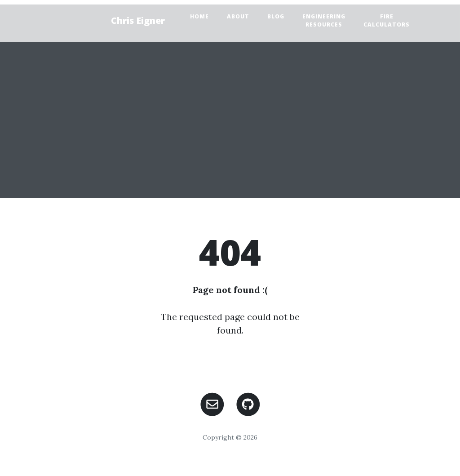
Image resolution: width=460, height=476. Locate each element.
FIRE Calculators (387, 20)
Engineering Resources (324, 20)
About (238, 16)
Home (199, 16)
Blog (276, 16)
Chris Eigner (138, 20)
